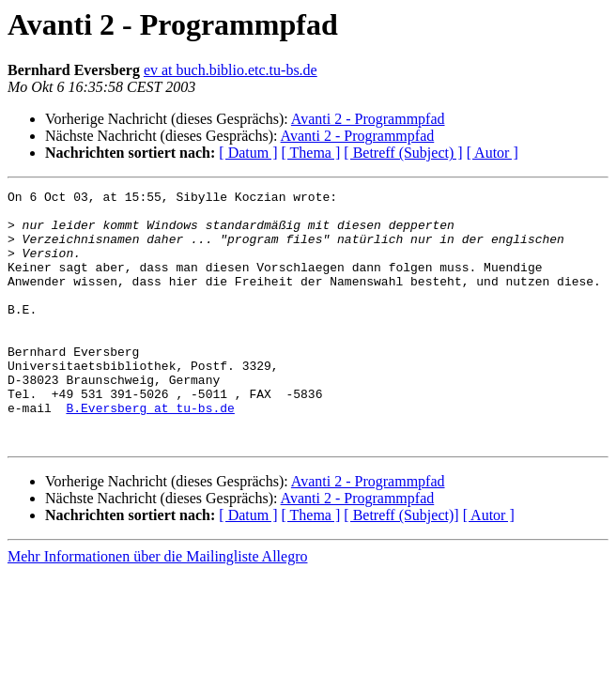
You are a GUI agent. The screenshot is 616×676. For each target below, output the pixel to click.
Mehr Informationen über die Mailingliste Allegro (157, 607)
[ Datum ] (248, 153)
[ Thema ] (311, 153)
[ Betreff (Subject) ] (403, 153)
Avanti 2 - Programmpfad (368, 119)
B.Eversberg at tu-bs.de (150, 453)
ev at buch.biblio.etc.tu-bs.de (231, 70)
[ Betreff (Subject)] (401, 566)
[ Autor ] (493, 153)
